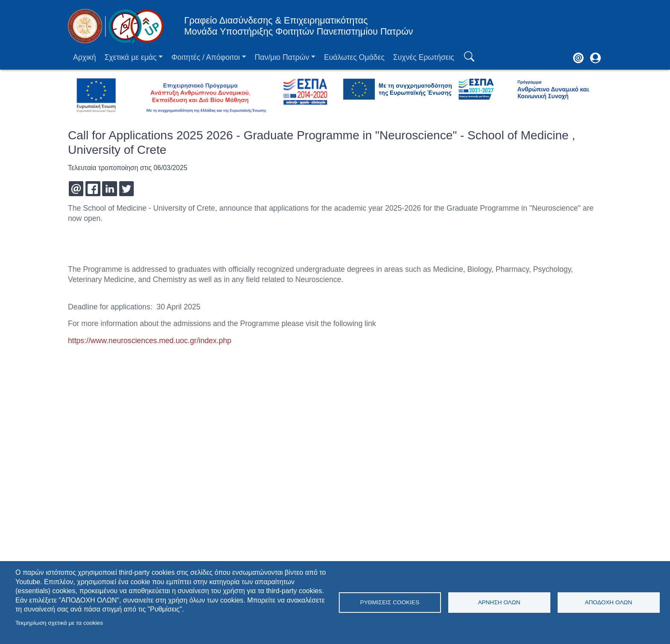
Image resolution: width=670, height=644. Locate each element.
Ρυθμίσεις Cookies (390, 602)
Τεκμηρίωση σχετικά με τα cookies (59, 623)
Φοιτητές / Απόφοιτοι (206, 57)
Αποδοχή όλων (609, 602)
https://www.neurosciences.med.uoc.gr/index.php (150, 341)
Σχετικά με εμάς (130, 57)
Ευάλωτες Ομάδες (354, 57)
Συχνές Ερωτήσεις (424, 57)
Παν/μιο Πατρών (282, 57)
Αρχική (84, 57)
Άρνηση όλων (499, 602)
